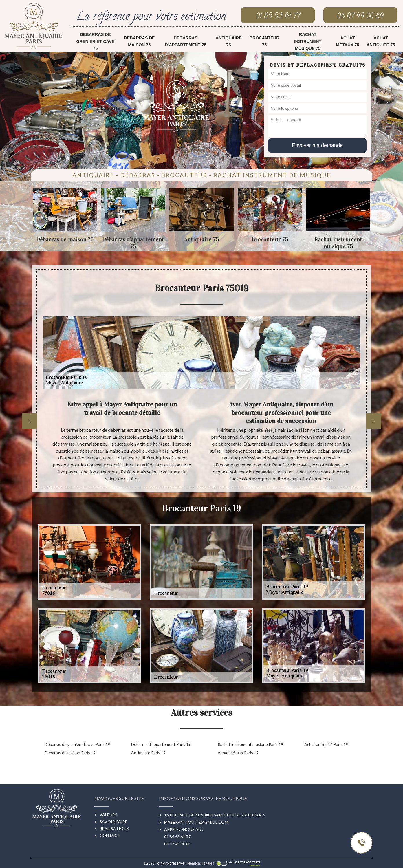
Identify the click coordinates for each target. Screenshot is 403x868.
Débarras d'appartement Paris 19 (161, 744)
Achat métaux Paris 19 (238, 753)
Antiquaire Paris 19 (148, 753)
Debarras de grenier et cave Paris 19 (77, 744)
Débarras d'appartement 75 (185, 41)
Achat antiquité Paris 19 (326, 744)
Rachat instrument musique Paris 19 (250, 744)
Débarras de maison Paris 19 (70, 753)
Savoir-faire (113, 822)
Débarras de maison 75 (139, 41)
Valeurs (108, 815)
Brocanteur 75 (264, 41)
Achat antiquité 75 (381, 41)
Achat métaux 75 (347, 41)
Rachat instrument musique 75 (308, 41)
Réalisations (114, 828)
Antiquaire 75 (228, 41)
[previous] (29, 421)
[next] (374, 421)
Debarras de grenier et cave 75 (95, 41)
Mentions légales (200, 863)
